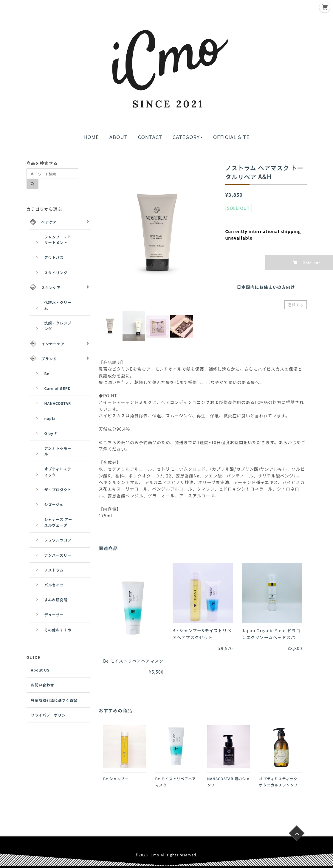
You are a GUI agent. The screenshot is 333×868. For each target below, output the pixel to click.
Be (47, 373)
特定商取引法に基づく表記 (54, 700)
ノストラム (54, 570)
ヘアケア (49, 222)
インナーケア (53, 344)
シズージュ (54, 504)
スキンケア (51, 287)
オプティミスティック (58, 472)
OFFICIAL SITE (231, 137)
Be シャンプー (116, 779)
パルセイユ (54, 585)
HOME (91, 137)
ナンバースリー (58, 555)
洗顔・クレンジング (58, 326)
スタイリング (56, 273)
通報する (295, 305)
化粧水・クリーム (58, 305)
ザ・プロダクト (58, 490)
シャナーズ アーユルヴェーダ (58, 522)
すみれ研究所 (56, 600)
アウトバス (54, 257)
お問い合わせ (43, 685)
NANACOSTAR (58, 403)
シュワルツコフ (58, 540)
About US (40, 670)
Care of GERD (58, 388)
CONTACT (150, 137)
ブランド (49, 359)
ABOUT (119, 137)
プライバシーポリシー (50, 715)
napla (50, 418)
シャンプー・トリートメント (58, 240)
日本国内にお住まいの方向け (266, 287)
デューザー (54, 615)
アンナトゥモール (58, 451)
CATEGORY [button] (188, 137)
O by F (51, 433)
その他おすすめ (58, 630)
